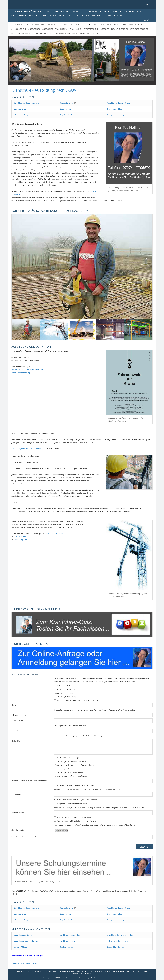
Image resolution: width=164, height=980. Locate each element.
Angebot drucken (67, 115)
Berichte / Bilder (20, 947)
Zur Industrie (50, 971)
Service (121, 947)
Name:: (14, 705)
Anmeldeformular (85, 971)
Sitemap (75, 973)
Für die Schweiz (66, 103)
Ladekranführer (67, 109)
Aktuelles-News (35, 971)
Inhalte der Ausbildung (21, 373)
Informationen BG (67, 971)
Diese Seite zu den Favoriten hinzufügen (27, 956)
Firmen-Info (21, 971)
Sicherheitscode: (18, 830)
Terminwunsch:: (18, 813)
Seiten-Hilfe (111, 947)
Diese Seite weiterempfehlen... (24, 963)
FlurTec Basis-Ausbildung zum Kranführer (28, 369)
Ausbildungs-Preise (68, 941)
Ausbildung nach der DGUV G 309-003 (27, 449)
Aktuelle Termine (20, 537)
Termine (128, 103)
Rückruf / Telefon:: (18, 721)
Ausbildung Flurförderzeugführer (120, 935)
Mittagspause (86, 973)
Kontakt (125, 941)
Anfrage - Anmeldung (115, 115)
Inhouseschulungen (22, 115)
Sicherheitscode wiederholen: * (24, 837)
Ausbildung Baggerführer (70, 935)
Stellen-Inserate (67, 947)
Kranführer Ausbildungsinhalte (26, 103)
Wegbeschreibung (140, 971)
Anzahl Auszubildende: (20, 794)
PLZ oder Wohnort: (19, 715)
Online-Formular (114, 941)
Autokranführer (20, 109)
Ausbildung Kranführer (23, 935)
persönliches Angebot (54, 533)
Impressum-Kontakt (122, 971)
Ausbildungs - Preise (115, 103)
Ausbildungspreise (21, 540)
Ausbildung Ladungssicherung (26, 941)
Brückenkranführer (115, 109)
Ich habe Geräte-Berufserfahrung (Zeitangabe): (29, 781)
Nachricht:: (16, 741)
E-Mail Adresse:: (18, 731)
